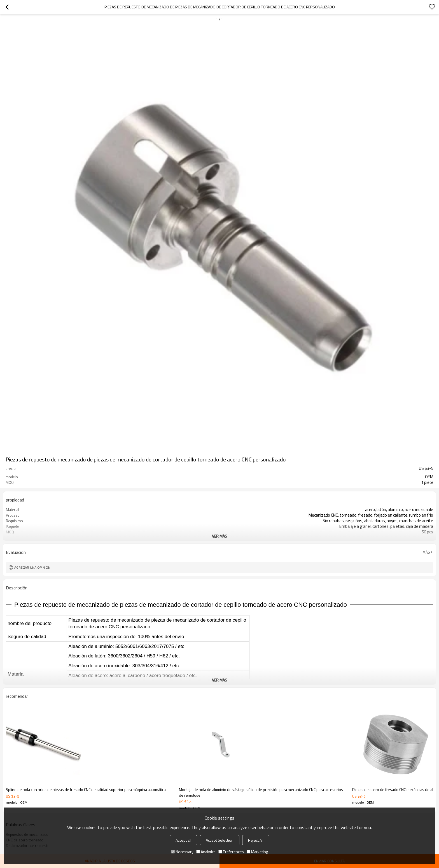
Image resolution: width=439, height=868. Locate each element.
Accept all (183, 840)
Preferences (231, 852)
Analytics (206, 852)
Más (426, 552)
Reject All (256, 840)
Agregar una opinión (32, 567)
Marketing (257, 852)
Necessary (182, 852)
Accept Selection (220, 840)
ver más (219, 536)
